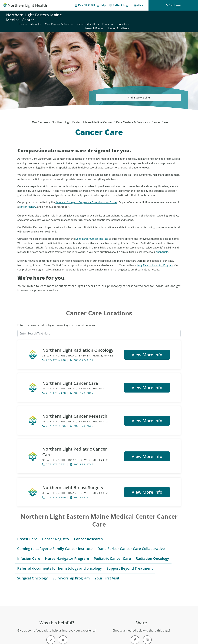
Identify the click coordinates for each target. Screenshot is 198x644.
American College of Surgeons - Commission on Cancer (86, 194)
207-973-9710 (82, 483)
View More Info (147, 346)
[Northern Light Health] (25, 5)
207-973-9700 (54, 483)
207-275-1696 (54, 417)
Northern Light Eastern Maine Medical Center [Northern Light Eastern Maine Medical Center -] (82, 114)
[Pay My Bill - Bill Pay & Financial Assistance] (90, 6)
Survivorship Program (71, 564)
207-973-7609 (82, 417)
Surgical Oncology (32, 564)
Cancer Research (88, 525)
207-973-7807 (82, 385)
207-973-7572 (54, 450)
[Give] (138, 6)
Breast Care (27, 525)
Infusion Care (29, 544)
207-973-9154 (82, 352)
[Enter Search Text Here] (99, 325)
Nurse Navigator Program (67, 544)
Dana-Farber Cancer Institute (92, 230)
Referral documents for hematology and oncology (60, 554)
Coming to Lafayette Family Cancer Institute (55, 534)
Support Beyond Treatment (130, 554)
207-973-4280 (54, 352)
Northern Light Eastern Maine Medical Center (34, 17)
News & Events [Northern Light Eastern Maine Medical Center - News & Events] (157, 19)
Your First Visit (107, 564)
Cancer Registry (56, 525)
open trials (162, 243)
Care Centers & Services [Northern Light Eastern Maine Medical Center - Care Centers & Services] (121, 15)
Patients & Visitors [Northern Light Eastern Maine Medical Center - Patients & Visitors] (150, 15)
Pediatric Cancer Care (112, 544)
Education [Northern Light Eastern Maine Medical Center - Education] (171, 15)
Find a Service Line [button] (139, 89)
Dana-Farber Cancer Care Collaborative (131, 534)
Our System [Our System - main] (40, 114)
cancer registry (28, 198)
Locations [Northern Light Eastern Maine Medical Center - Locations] (186, 15)
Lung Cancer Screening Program (155, 257)
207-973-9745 (82, 450)
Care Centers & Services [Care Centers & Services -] (132, 114)
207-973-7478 (54, 385)
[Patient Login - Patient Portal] (120, 6)
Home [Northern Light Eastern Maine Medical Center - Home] (85, 15)
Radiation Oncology (152, 544)
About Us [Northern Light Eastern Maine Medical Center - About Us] (98, 15)
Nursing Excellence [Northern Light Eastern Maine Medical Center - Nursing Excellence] (180, 19)
